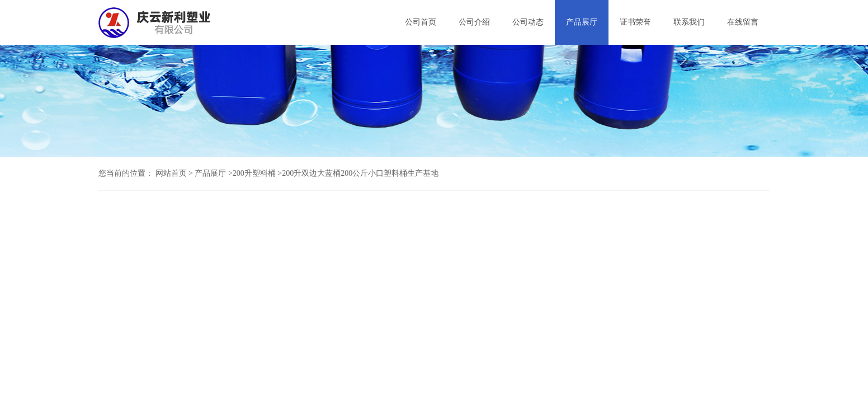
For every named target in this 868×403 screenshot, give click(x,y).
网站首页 (171, 173)
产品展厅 (582, 22)
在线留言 (743, 22)
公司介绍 (474, 22)
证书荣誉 (635, 22)
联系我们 (689, 22)
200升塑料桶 (254, 173)
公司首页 (421, 22)
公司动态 (528, 22)
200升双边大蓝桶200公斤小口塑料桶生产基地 (360, 173)
